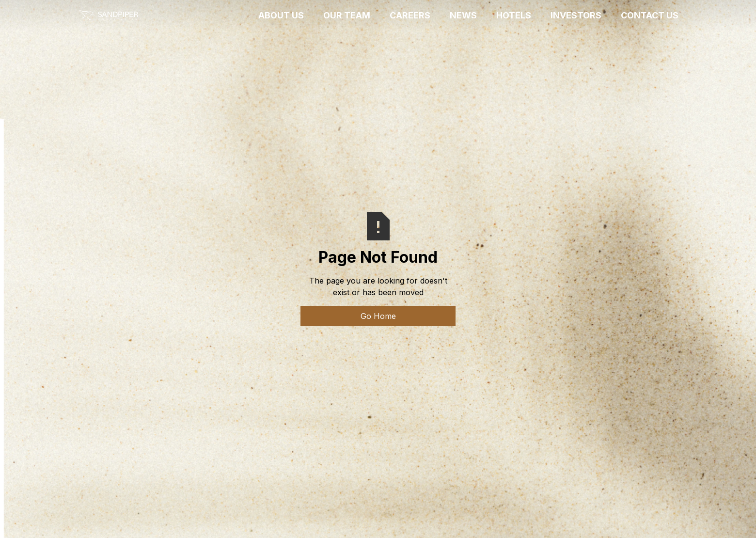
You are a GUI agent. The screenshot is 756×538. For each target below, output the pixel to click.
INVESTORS (576, 15)
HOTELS (514, 15)
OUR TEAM (347, 15)
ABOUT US (281, 15)
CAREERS (410, 15)
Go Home (378, 316)
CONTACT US (650, 15)
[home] (108, 16)
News (463, 15)
